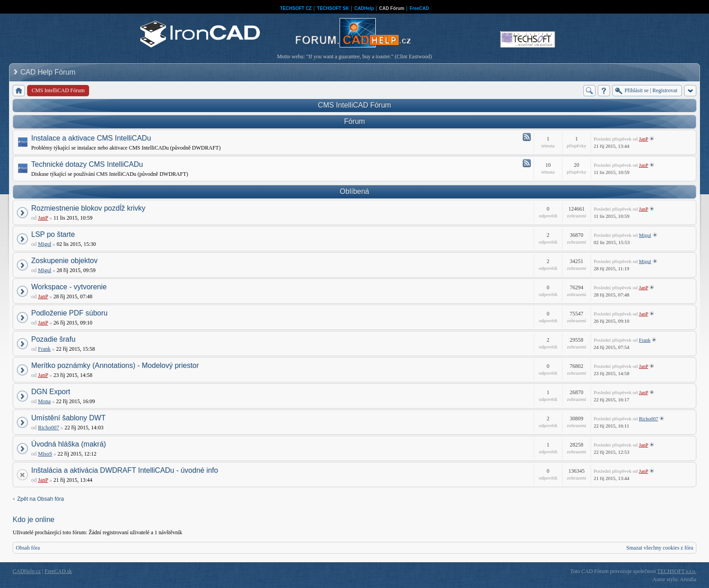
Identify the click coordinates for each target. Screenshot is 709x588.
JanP (643, 139)
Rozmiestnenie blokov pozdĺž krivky (88, 208)
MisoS (45, 454)
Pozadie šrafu (53, 339)
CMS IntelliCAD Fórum (354, 105)
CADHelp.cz (27, 571)
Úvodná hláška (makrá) (69, 444)
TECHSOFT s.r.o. (677, 571)
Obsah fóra (28, 548)
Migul (45, 244)
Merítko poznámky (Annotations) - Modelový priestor (115, 365)
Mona (44, 401)
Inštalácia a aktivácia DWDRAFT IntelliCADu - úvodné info (125, 470)
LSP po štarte (53, 234)
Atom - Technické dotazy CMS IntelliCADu (527, 163)
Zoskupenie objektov (64, 261)
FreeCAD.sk (58, 571)
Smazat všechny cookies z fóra (660, 548)
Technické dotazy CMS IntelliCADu (87, 164)
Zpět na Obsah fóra (40, 499)
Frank (44, 349)
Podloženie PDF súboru (69, 313)
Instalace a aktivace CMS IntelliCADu (91, 138)
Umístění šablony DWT (68, 418)
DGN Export (51, 392)
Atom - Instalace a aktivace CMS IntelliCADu (527, 137)
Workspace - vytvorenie (69, 287)
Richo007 (49, 428)
